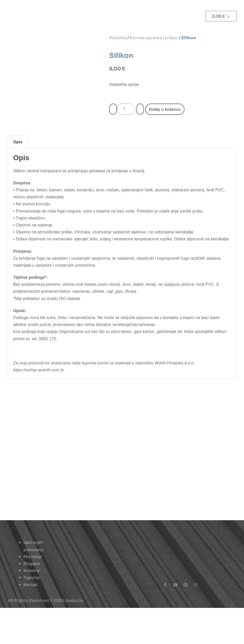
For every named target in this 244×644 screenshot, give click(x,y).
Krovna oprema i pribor (154, 38)
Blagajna (32, 564)
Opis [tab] (18, 142)
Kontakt (31, 585)
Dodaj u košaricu (165, 109)
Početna (118, 38)
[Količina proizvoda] (126, 109)
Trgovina (32, 578)
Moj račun (33, 557)
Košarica (32, 571)
